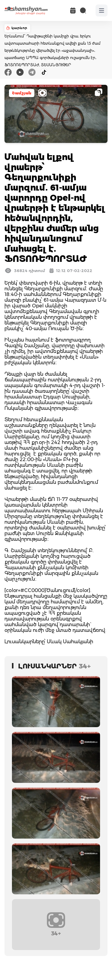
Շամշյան (22, 93)
